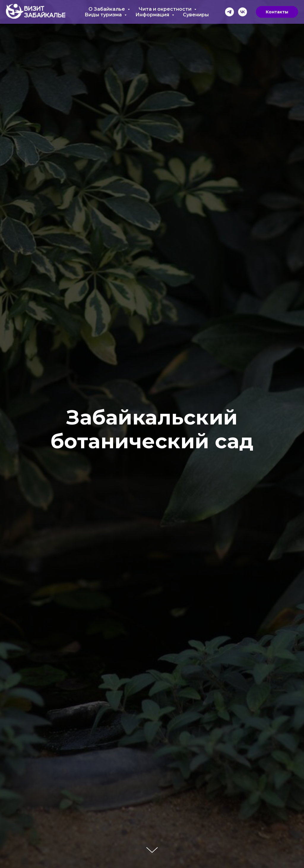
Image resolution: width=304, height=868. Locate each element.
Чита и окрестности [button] (166, 9)
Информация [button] (153, 15)
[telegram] (229, 12)
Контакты (277, 12)
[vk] (243, 12)
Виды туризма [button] (104, 15)
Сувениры (196, 15)
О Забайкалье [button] (107, 9)
